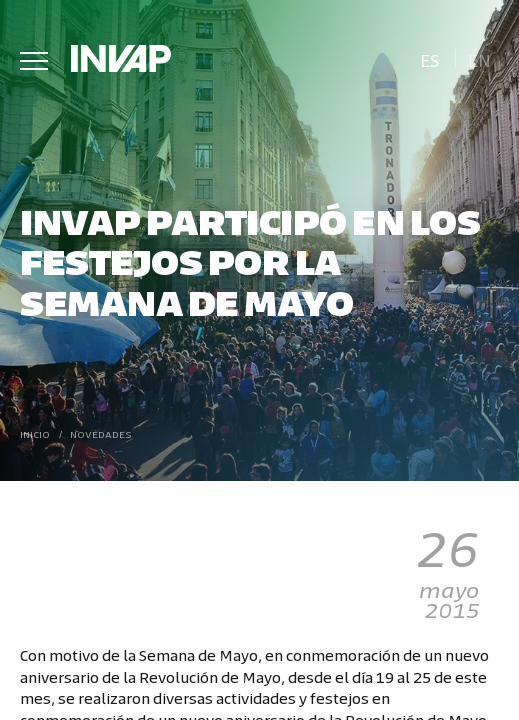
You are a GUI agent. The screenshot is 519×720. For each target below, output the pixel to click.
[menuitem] (429, 58)
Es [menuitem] (430, 59)
